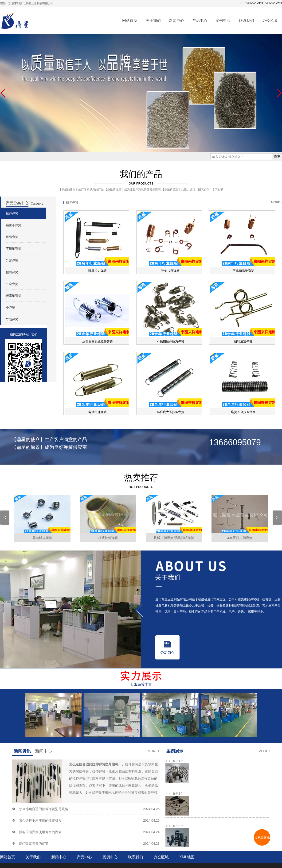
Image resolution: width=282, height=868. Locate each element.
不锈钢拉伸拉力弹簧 (170, 341)
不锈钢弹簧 (14, 249)
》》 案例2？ (174, 794)
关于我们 (153, 21)
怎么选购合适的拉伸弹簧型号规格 (43, 809)
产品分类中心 (17, 203)
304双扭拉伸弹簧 (240, 538)
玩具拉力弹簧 (98, 271)
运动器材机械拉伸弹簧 (98, 341)
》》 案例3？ (174, 826)
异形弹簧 (12, 260)
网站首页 (130, 21)
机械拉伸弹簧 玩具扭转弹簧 (174, 538)
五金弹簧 (12, 284)
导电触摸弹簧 (42, 538)
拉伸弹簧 (12, 213)
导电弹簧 (12, 319)
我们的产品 (141, 174)
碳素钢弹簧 (14, 296)
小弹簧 (10, 307)
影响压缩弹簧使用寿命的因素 (40, 832)
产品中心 (200, 21)
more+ (276, 202)
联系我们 (247, 21)
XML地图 (187, 857)
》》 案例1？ (174, 761)
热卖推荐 (141, 477)
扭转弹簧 (12, 272)
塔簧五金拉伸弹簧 (243, 412)
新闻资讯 (22, 751)
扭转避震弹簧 (243, 341)
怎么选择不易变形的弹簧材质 (40, 820)
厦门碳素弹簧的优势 (34, 844)
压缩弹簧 (12, 237)
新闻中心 (176, 21)
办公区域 (270, 21)
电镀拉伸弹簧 (98, 412)
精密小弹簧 (14, 225)
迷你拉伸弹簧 (170, 271)
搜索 (277, 156)
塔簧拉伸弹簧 (108, 538)
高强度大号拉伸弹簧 (170, 412)
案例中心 (223, 21)
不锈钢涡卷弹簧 (243, 271)
